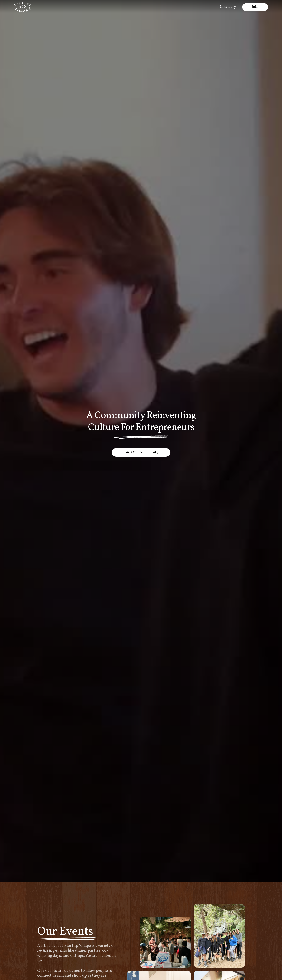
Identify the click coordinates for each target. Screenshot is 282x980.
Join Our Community (141, 452)
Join (255, 7)
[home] (23, 7)
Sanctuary (228, 7)
